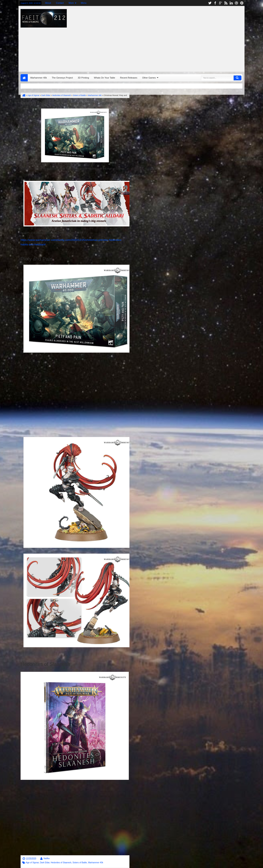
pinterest (242, 3)
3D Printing (83, 78)
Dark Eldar (45, 863)
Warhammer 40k (39, 78)
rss (226, 3)
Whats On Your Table (104, 78)
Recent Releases (129, 78)
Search (238, 78)
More (71, 3)
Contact (60, 3)
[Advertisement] (178, 38)
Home (24, 78)
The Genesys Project (62, 78)
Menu (84, 3)
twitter (210, 3)
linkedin (231, 3)
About (48, 3)
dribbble (236, 3)
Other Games (149, 78)
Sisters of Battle (80, 863)
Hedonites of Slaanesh (61, 863)
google (220, 3)
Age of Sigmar (32, 863)
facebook (215, 3)
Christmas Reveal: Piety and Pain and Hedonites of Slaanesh (67, 103)
